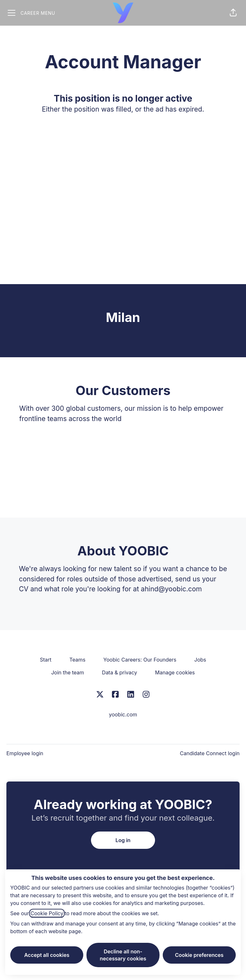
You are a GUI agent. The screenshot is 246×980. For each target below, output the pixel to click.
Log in (123, 840)
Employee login (25, 753)
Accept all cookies (47, 955)
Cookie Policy (47, 913)
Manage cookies (175, 672)
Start (46, 660)
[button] (233, 13)
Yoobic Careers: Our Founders (140, 660)
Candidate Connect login (210, 753)
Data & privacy (119, 672)
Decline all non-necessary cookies (123, 955)
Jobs (200, 660)
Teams (78, 660)
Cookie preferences (199, 955)
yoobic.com (123, 714)
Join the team (68, 672)
